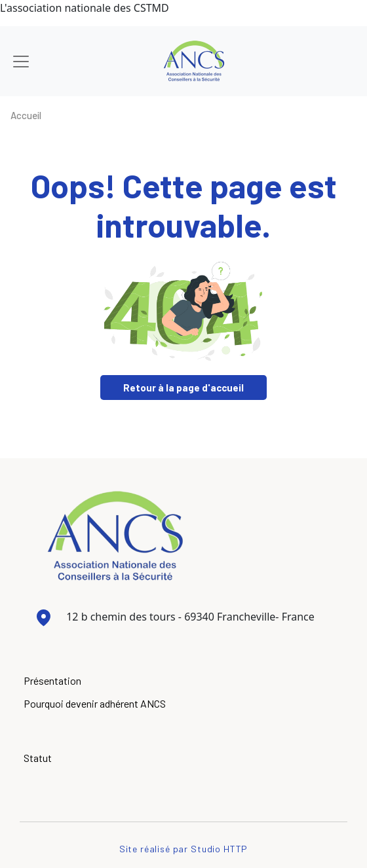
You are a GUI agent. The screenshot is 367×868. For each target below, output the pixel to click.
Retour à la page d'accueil (183, 388)
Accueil (26, 115)
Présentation (52, 680)
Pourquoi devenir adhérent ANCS (95, 703)
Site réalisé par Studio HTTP (184, 849)
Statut (38, 758)
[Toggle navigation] (21, 62)
